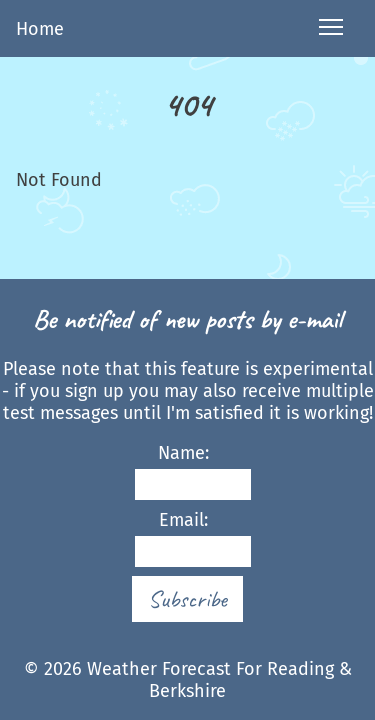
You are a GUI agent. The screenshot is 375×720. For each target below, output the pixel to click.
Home (40, 29)
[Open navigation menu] (331, 28)
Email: (184, 538)
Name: (184, 471)
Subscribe (187, 599)
